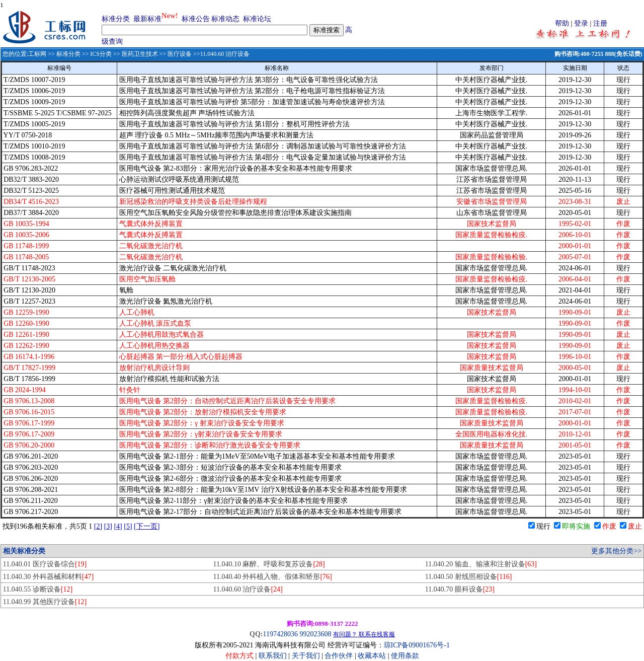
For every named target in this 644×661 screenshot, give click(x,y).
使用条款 (405, 656)
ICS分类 (101, 54)
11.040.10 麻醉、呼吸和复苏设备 (269, 564)
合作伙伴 (339, 656)
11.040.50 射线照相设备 (469, 577)
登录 (581, 23)
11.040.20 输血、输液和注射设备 (481, 564)
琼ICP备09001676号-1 (417, 645)
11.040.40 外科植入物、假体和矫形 (272, 577)
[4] (118, 526)
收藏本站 (372, 656)
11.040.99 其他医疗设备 (45, 602)
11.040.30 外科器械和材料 (48, 577)
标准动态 (225, 19)
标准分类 (116, 19)
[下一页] (147, 526)
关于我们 (307, 656)
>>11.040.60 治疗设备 (221, 54)
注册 (600, 23)
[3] (108, 526)
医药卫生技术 (140, 54)
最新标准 (147, 19)
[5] (128, 526)
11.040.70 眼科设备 (460, 589)
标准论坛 (257, 19)
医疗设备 (180, 54)
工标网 (37, 54)
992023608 (315, 634)
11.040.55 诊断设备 (38, 589)
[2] (98, 526)
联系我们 (273, 656)
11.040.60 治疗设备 (248, 589)
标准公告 (196, 19)
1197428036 (280, 634)
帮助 (562, 23)
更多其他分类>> (616, 551)
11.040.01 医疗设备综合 (45, 564)
